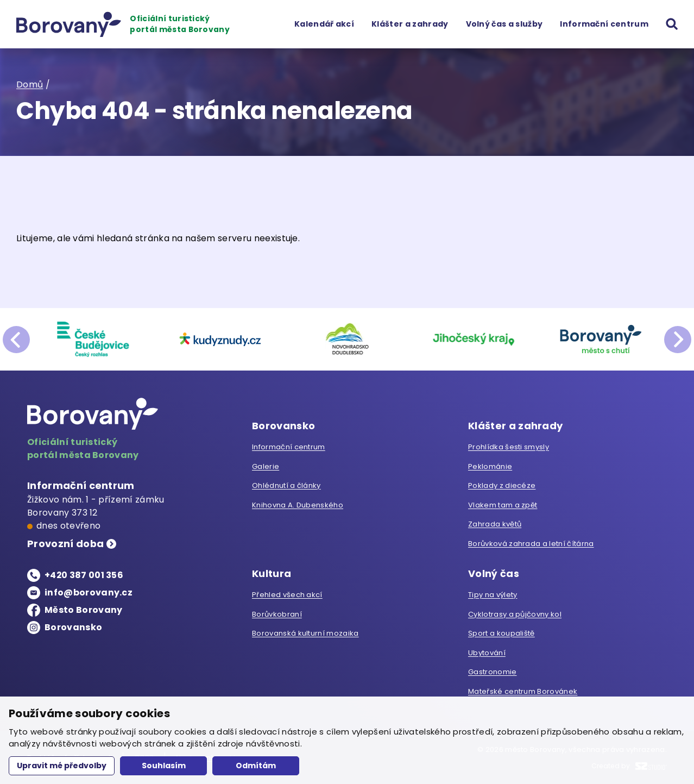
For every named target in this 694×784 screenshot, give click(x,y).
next (678, 340)
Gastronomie (493, 672)
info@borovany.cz (89, 592)
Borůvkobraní (277, 614)
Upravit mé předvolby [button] (62, 766)
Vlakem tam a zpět (503, 505)
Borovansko (73, 627)
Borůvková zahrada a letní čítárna (531, 544)
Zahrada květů (495, 524)
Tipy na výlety (493, 595)
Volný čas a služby (504, 24)
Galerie (266, 466)
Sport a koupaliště (501, 633)
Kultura (272, 573)
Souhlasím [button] (164, 766)
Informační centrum (604, 24)
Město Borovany (83, 610)
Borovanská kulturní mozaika (305, 633)
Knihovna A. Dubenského (298, 505)
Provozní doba (65, 544)
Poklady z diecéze (502, 485)
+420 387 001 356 (84, 575)
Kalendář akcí (324, 24)
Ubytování (487, 653)
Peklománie (490, 466)
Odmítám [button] (256, 766)
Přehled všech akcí (287, 595)
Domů (30, 84)
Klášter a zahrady (410, 24)
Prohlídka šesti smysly (509, 447)
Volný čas (494, 573)
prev (16, 340)
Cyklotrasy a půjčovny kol (515, 614)
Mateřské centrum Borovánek (523, 691)
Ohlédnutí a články (286, 485)
